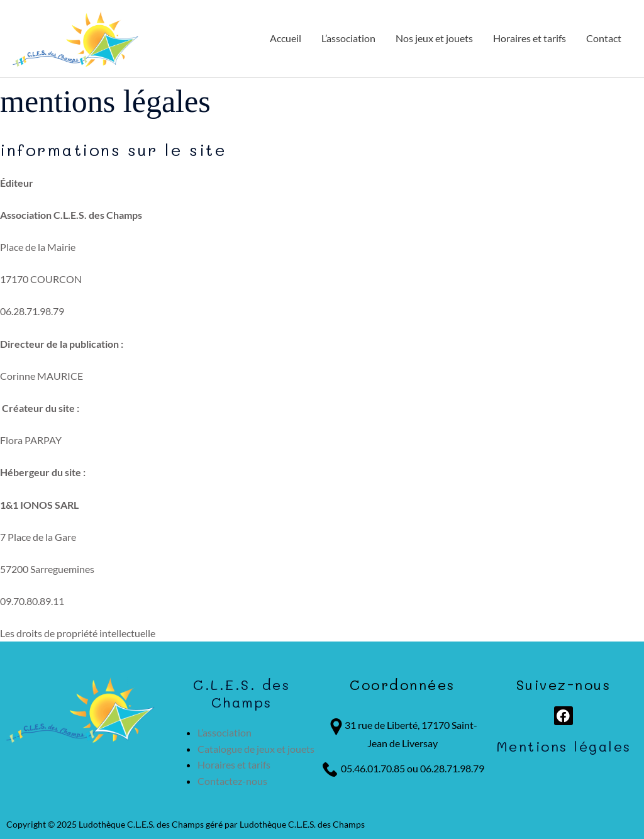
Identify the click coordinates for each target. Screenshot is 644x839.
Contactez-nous (232, 781)
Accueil (286, 38)
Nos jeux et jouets (434, 38)
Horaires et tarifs (530, 38)
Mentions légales (564, 746)
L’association (348, 38)
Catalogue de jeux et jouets (256, 749)
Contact (604, 38)
